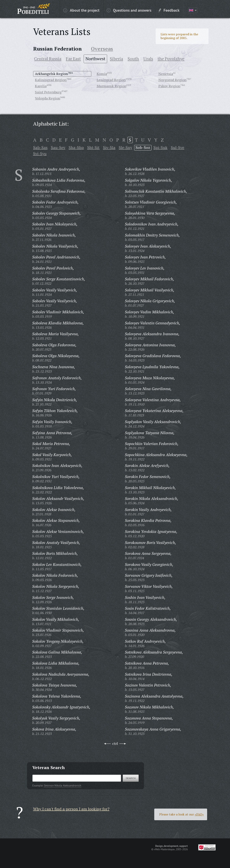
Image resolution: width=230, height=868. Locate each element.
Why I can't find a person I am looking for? (71, 809)
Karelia (41, 86)
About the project (81, 10)
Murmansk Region (111, 86)
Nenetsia (166, 74)
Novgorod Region (172, 80)
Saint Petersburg (48, 92)
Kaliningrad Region (51, 80)
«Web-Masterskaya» (164, 849)
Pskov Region (169, 86)
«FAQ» (199, 814)
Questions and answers (129, 10)
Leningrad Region (111, 80)
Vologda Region (48, 98)
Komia (102, 74)
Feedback (169, 10)
